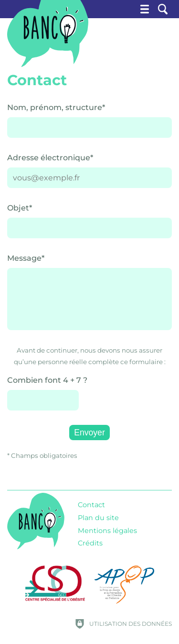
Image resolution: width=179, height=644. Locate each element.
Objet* (20, 208)
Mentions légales (107, 531)
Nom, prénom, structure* (56, 107)
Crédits (90, 543)
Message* (26, 258)
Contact (91, 505)
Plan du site (98, 518)
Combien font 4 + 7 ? (47, 380)
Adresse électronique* (50, 158)
